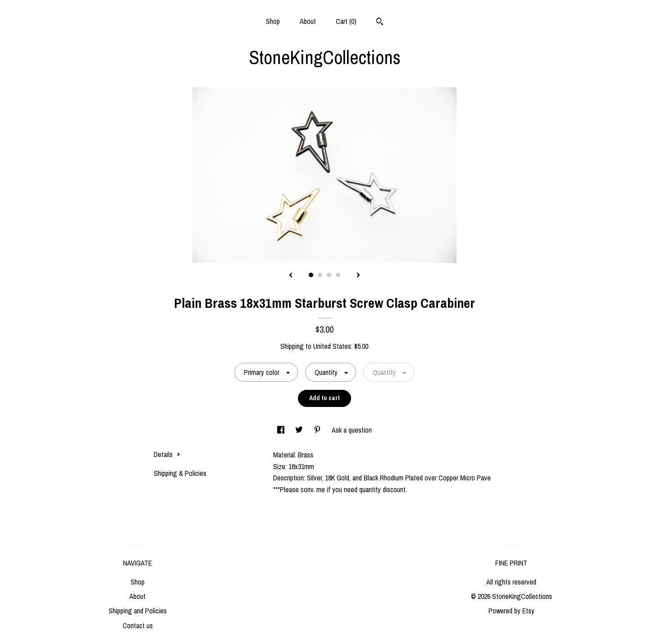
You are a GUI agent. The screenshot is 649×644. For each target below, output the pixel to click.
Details (167, 454)
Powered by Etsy (512, 611)
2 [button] (320, 275)
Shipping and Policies (138, 611)
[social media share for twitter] (300, 430)
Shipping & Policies (180, 473)
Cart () (346, 21)
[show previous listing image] (291, 276)
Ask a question (352, 430)
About (308, 21)
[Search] (380, 23)
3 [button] (329, 275)
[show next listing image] (358, 276)
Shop (273, 21)
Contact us (138, 626)
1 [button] (311, 275)
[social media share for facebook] (282, 430)
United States (332, 346)
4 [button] (338, 275)
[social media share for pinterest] (318, 430)
